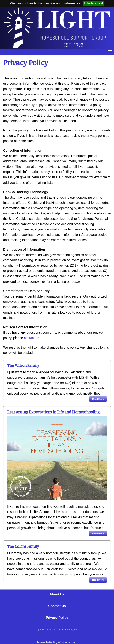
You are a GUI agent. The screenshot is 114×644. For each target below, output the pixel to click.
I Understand (93, 3)
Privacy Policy (57, 618)
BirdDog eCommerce (60, 642)
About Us (57, 594)
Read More (98, 399)
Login (75, 642)
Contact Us (57, 606)
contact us (31, 338)
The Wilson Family (23, 366)
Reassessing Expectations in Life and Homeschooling (53, 412)
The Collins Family (23, 546)
